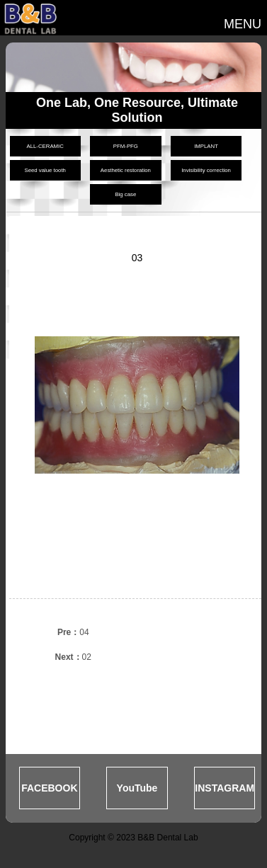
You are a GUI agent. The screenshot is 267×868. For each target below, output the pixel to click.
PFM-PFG (126, 146)
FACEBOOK (49, 788)
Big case (125, 194)
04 (73, 632)
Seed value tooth (45, 170)
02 (73, 657)
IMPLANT (206, 146)
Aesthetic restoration (126, 170)
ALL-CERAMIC (45, 146)
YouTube (137, 788)
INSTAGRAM (225, 788)
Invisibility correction (206, 170)
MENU (243, 24)
